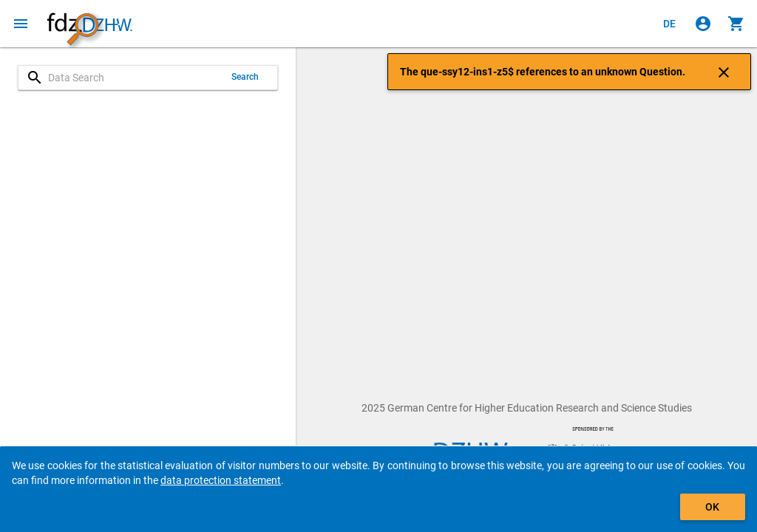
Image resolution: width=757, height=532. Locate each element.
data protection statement (221, 480)
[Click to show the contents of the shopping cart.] (736, 24)
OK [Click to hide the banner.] (712, 507)
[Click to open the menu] (21, 24)
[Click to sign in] (703, 24)
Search (245, 77)
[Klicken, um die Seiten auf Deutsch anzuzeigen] (670, 24)
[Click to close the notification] (724, 72)
